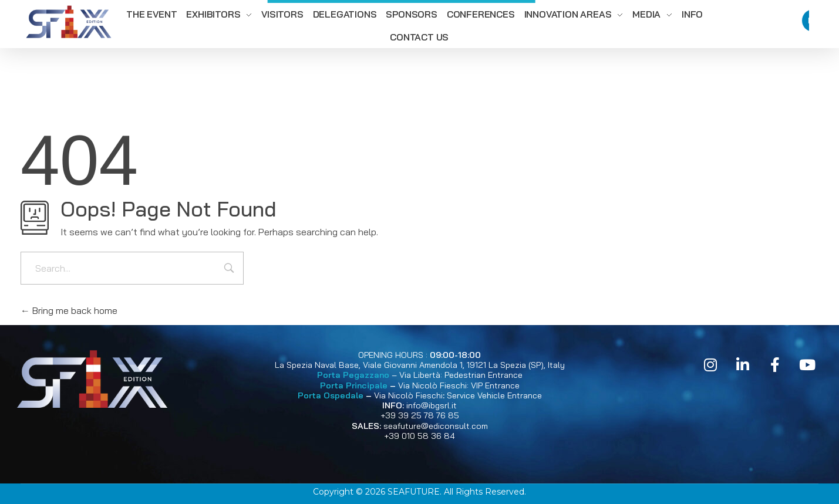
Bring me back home (69, 310)
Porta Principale (354, 385)
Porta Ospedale (331, 395)
